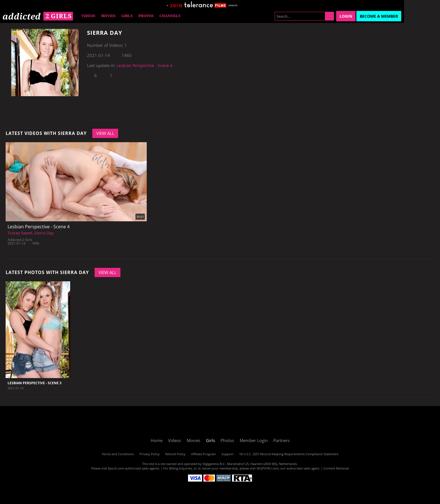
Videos (88, 16)
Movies (108, 16)
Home (157, 440)
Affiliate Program (203, 454)
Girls (127, 16)
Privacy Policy (150, 454)
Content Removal (336, 468)
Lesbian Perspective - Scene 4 (145, 65)
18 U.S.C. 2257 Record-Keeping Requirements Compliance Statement (289, 454)
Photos (146, 16)
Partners (281, 440)
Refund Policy (175, 454)
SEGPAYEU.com (268, 468)
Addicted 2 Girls (20, 240)
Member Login (254, 440)
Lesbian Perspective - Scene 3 (35, 383)
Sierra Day (44, 233)
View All (105, 133)
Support (227, 454)
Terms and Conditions (118, 454)
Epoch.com (116, 468)
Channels (170, 16)
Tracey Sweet (20, 233)
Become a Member (379, 16)
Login (346, 16)
